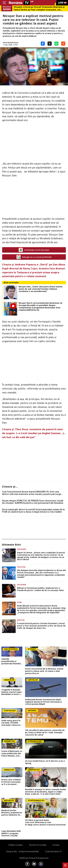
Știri (19, 602)
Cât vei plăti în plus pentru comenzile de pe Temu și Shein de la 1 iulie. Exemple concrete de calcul (45, 733)
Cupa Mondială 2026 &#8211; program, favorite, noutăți (11, 833)
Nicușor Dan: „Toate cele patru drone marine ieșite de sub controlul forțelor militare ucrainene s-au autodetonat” (41, 289)
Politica (21, 567)
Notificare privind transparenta (34, 858)
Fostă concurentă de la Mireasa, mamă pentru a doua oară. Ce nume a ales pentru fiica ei (44, 671)
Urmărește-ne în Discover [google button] (34, 250)
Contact (56, 845)
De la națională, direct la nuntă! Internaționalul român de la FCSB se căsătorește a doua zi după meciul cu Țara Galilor (33, 511)
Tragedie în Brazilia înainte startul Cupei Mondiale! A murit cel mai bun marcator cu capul (12, 692)
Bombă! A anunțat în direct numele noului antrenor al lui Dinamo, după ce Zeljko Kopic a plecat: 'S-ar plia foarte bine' (45, 792)
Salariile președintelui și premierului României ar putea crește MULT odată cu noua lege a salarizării (12, 661)
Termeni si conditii (38, 845)
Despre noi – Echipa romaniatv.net (23, 851)
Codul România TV (53, 851)
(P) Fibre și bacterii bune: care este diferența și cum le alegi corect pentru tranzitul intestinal (46, 823)
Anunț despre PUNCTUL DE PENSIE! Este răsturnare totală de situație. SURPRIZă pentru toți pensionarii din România (33, 502)
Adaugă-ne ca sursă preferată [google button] (34, 257)
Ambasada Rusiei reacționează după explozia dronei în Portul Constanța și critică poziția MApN (43, 702)
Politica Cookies (16, 845)
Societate (22, 549)
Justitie (21, 620)
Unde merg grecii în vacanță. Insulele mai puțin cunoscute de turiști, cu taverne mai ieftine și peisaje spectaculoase (12, 723)
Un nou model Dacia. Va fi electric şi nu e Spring (45, 762)
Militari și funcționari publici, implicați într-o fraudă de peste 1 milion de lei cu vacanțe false (40, 589)
